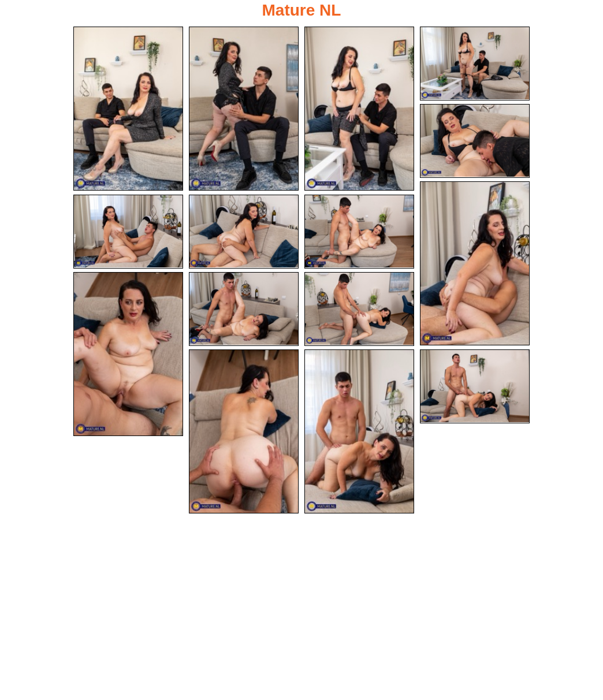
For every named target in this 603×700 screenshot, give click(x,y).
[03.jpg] (359, 109)
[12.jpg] (359, 309)
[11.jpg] (244, 309)
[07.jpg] (128, 232)
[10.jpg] (128, 354)
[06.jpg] (475, 263)
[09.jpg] (359, 232)
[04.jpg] (475, 64)
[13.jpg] (244, 431)
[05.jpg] (475, 141)
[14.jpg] (359, 431)
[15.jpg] (475, 386)
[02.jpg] (244, 109)
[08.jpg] (244, 232)
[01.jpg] (128, 109)
